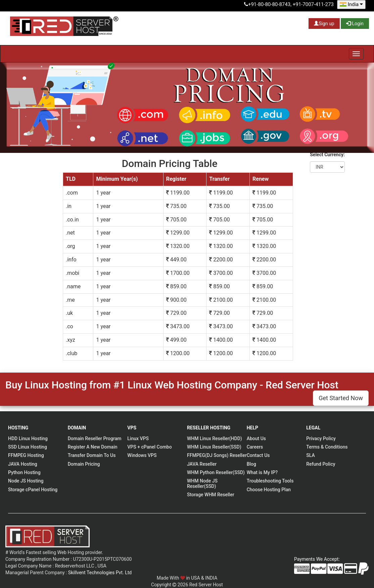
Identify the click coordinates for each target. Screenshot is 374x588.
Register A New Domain (93, 447)
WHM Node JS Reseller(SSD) (202, 483)
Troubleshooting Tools (270, 481)
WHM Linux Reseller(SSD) (214, 447)
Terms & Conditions (327, 447)
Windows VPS (142, 455)
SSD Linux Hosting (28, 447)
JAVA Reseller (202, 464)
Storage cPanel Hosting (33, 490)
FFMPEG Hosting (26, 455)
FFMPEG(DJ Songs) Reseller (217, 455)
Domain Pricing (84, 464)
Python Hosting (24, 472)
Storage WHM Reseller (211, 495)
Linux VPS (138, 438)
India (351, 4)
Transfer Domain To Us (92, 455)
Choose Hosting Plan (269, 490)
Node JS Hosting (26, 481)
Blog (251, 464)
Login (355, 24)
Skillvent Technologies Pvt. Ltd (100, 573)
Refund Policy (321, 464)
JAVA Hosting (23, 464)
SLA (310, 455)
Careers (255, 447)
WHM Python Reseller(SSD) (216, 472)
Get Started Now (341, 398)
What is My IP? (262, 472)
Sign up (324, 24)
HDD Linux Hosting (28, 438)
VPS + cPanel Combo (149, 447)
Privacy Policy (321, 438)
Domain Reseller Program (95, 438)
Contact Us (258, 455)
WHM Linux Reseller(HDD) (215, 438)
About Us (256, 438)
